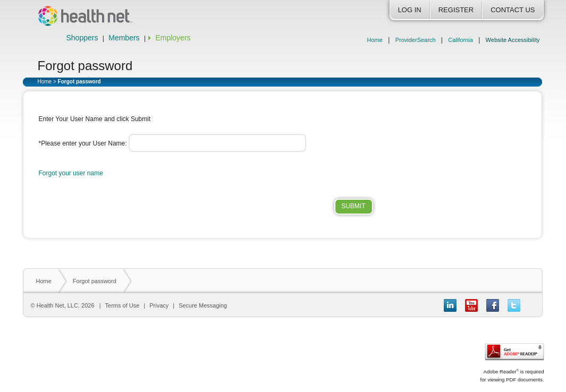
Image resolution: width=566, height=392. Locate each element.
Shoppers (82, 38)
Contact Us (513, 10)
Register (456, 10)
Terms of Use (123, 305)
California (460, 40)
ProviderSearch (416, 40)
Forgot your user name (71, 173)
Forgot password (95, 281)
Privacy (159, 305)
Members (124, 38)
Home (375, 40)
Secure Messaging (203, 305)
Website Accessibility (513, 40)
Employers (173, 38)
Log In (410, 10)
